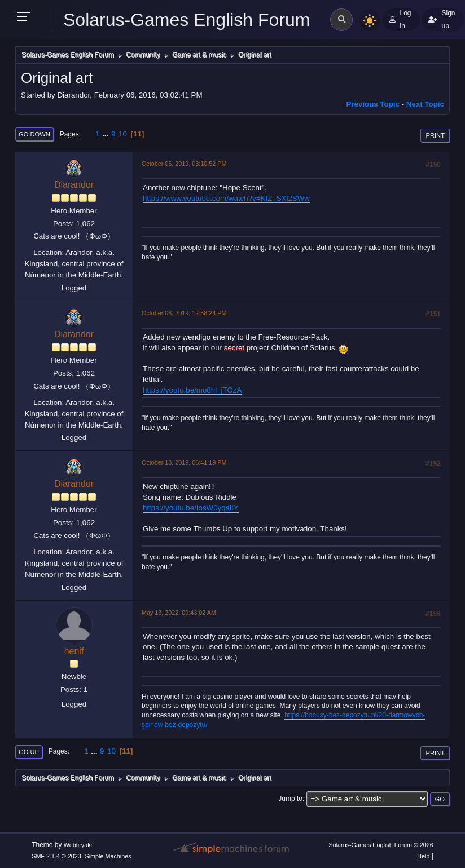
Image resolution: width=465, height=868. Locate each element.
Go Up (29, 752)
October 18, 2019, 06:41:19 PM (184, 462)
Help (423, 856)
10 (123, 134)
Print (435, 135)
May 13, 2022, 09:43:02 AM (179, 613)
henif (74, 651)
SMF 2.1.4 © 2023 (56, 856)
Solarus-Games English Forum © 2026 (381, 845)
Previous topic (373, 104)
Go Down (34, 134)
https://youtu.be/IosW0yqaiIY (191, 508)
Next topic (425, 104)
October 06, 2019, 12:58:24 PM (184, 313)
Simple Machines (108, 856)
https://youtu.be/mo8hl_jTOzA (192, 390)
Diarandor (74, 185)
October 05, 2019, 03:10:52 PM (184, 164)
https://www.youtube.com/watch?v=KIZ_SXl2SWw (226, 198)
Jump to (290, 799)
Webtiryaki (78, 845)
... (106, 134)
